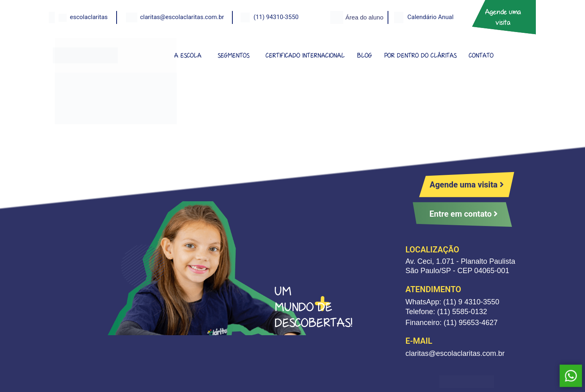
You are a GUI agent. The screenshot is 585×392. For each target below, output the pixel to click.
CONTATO (481, 55)
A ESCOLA (188, 55)
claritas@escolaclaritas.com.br (182, 17)
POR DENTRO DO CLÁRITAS (420, 55)
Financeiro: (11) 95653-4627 (452, 323)
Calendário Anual (431, 17)
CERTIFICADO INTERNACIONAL (305, 55)
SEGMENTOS (234, 55)
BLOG (365, 55)
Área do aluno (364, 17)
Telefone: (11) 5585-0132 (446, 312)
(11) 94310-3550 (276, 17)
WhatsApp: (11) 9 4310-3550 (452, 302)
